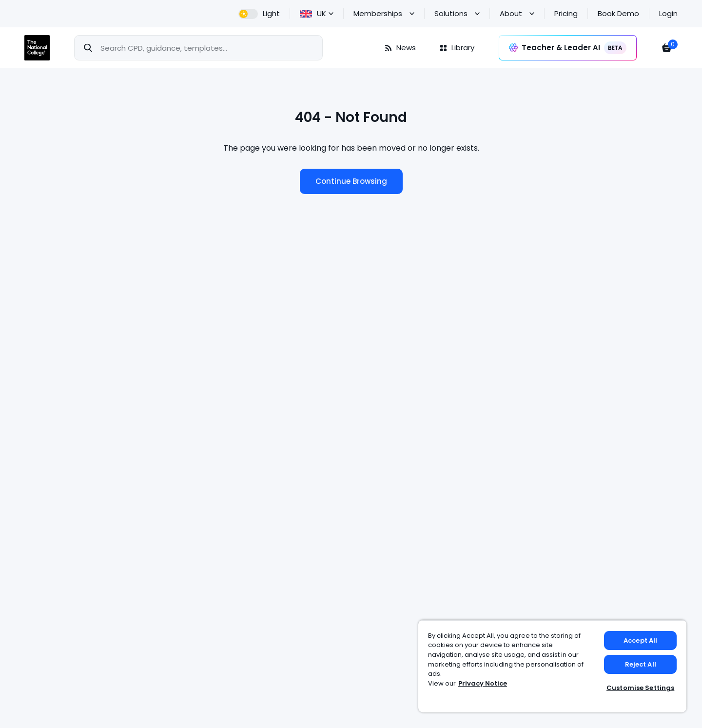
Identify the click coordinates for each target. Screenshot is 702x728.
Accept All (640, 640)
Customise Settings (640, 688)
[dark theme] (259, 14)
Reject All (641, 664)
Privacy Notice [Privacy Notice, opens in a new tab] (483, 683)
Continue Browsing (351, 181)
